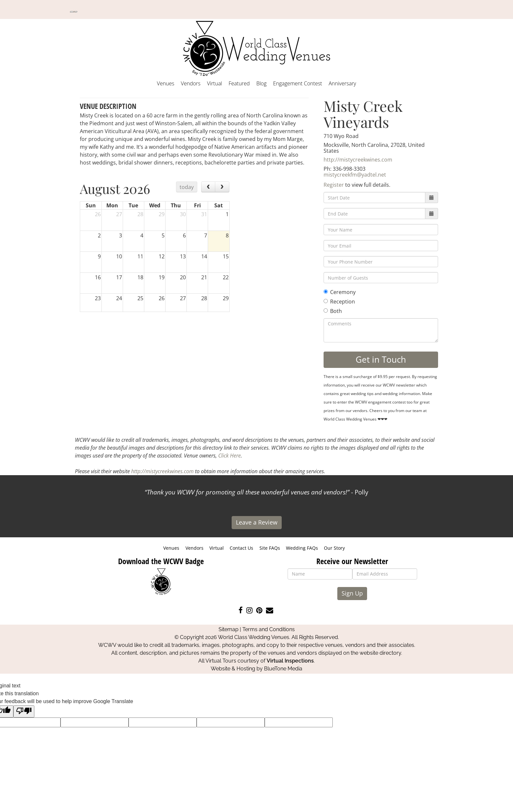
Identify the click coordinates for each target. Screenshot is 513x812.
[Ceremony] (326, 292)
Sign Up (352, 593)
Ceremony (340, 292)
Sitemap (229, 629)
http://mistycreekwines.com (358, 160)
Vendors (191, 83)
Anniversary (342, 83)
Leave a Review (257, 522)
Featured (239, 83)
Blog (261, 83)
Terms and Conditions (269, 629)
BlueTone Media (283, 669)
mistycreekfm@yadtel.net (355, 175)
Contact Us (241, 548)
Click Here (230, 456)
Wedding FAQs (302, 548)
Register (334, 185)
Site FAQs (270, 548)
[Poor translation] (24, 711)
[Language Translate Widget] (74, 12)
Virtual (215, 83)
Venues (166, 83)
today (187, 187)
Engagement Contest (298, 83)
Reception (339, 302)
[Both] (326, 311)
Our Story (334, 548)
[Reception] (326, 301)
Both (333, 311)
